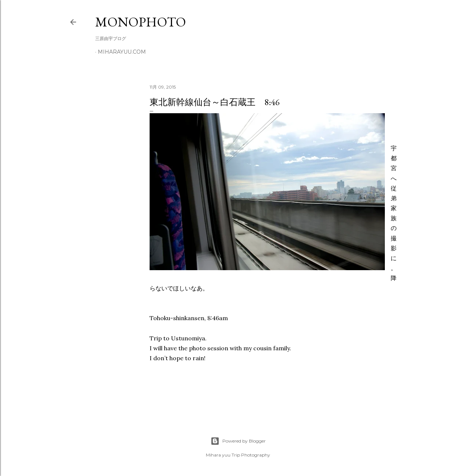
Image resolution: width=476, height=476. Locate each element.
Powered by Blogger (238, 441)
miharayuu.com (122, 52)
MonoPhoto (141, 22)
